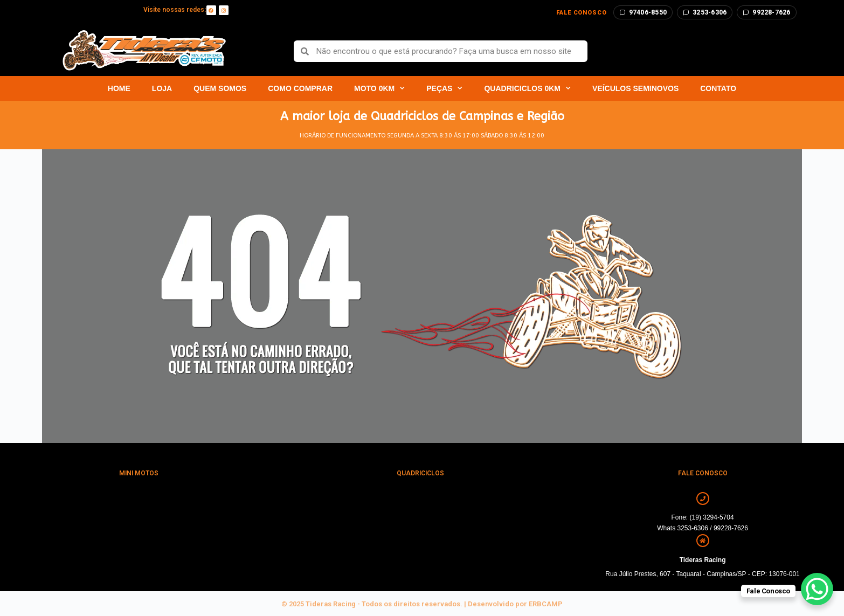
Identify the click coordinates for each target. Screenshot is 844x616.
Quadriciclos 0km (527, 88)
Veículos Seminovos (635, 88)
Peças (444, 88)
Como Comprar (300, 88)
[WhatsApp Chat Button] (817, 589)
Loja (162, 88)
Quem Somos (220, 88)
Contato (718, 88)
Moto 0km (379, 88)
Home (119, 88)
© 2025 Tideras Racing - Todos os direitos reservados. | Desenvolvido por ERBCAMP (422, 604)
